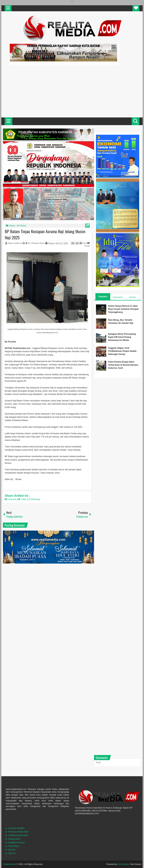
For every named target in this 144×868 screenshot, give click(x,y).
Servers (12, 850)
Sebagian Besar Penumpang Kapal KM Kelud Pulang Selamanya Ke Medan (122, 337)
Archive (132, 297)
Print (83, 243)
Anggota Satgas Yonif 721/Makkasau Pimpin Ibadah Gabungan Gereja (122, 351)
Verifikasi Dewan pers (18, 835)
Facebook (11, 499)
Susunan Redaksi (16, 828)
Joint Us (12, 853)
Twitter (23, 499)
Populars (103, 297)
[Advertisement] (72, 91)
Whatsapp (34, 499)
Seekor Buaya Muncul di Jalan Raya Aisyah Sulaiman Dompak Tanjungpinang (123, 309)
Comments (118, 297)
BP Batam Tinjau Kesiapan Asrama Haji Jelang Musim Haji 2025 (45, 234)
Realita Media (10, 864)
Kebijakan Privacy (17, 843)
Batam (12, 226)
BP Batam (22, 226)
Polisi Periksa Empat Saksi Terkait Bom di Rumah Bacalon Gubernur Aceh (123, 365)
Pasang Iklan (14, 839)
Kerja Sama (14, 846)
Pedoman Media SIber (19, 832)
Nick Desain (124, 864)
